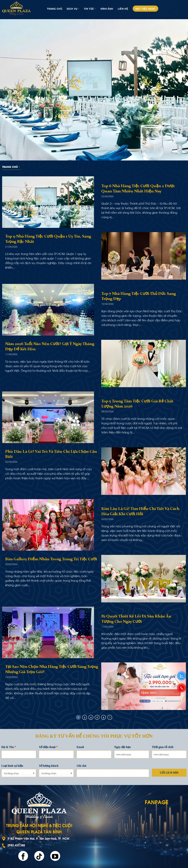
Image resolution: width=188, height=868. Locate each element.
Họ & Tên (9, 747)
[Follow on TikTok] (39, 856)
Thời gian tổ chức (163, 747)
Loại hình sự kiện (12, 766)
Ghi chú (81, 766)
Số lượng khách (49, 766)
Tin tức (90, 9)
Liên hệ (123, 9)
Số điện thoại (48, 747)
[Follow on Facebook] (23, 856)
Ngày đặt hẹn (122, 747)
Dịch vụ (73, 9)
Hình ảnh (107, 9)
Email (80, 747)
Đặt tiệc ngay (145, 9)
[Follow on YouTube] (55, 856)
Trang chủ (55, 9)
